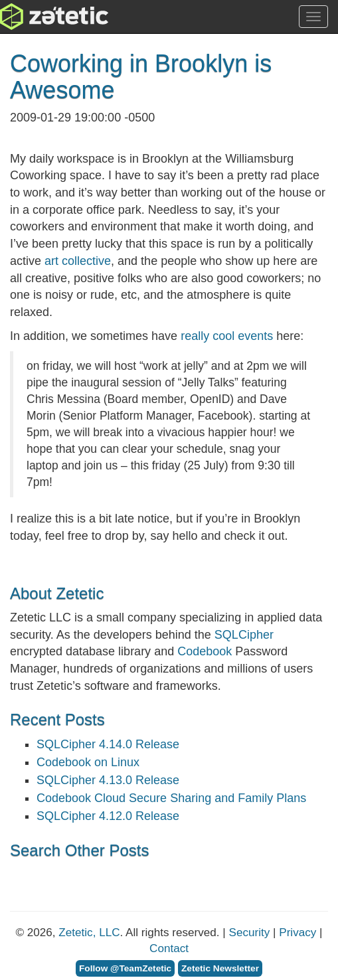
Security (250, 933)
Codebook (205, 651)
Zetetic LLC (41, 17)
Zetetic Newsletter (220, 968)
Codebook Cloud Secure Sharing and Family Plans (171, 798)
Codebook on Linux (88, 762)
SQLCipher (244, 635)
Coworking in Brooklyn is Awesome (141, 77)
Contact (169, 948)
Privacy (297, 933)
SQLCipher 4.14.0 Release (108, 744)
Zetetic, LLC (89, 933)
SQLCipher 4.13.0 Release (108, 780)
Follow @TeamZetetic (125, 968)
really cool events (227, 336)
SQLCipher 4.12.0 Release (108, 816)
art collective (78, 261)
